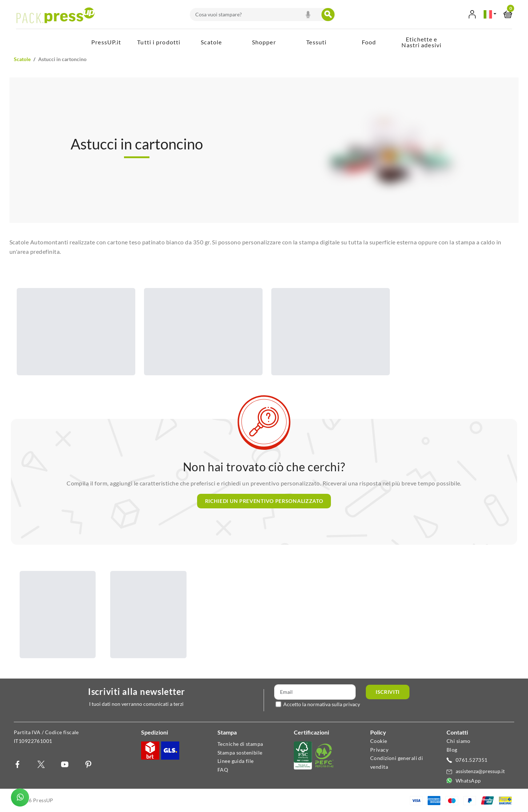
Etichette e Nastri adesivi (421, 42)
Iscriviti (388, 692)
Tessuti (316, 42)
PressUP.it (106, 42)
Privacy (379, 750)
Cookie (379, 741)
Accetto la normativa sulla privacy (322, 704)
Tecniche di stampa (240, 744)
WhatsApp (468, 781)
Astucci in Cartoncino (62, 59)
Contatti (457, 732)
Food (369, 42)
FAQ (223, 770)
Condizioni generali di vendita (397, 762)
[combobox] (256, 15)
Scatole (211, 42)
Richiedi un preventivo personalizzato (264, 501)
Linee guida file (236, 761)
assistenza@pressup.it (480, 771)
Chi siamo (459, 741)
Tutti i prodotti (159, 42)
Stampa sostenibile (240, 753)
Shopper (264, 42)
